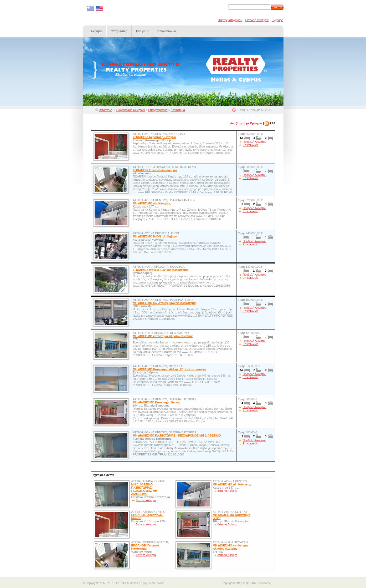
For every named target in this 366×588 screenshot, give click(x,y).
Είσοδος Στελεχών (257, 20)
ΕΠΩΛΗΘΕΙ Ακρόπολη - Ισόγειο (154, 137)
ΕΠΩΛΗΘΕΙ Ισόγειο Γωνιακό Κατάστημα (160, 270)
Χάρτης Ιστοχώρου (230, 20)
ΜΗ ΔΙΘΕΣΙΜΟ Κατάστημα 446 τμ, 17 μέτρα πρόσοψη (169, 369)
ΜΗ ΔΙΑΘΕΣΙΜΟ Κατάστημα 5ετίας (156, 402)
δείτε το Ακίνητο (146, 500)
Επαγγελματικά (158, 110)
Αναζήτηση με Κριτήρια (246, 123)
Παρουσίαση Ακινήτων (131, 110)
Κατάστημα (178, 110)
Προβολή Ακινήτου (255, 142)
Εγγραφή (277, 20)
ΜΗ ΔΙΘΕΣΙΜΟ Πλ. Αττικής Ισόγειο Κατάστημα (164, 303)
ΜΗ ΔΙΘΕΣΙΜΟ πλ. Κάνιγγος (152, 203)
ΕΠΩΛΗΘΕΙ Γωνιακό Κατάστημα (155, 170)
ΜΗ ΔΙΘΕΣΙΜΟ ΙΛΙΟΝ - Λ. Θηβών (155, 236)
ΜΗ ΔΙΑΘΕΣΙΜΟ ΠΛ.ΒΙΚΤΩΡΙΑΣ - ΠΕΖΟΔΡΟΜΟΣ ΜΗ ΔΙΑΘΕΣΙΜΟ (177, 435)
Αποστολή (106, 110)
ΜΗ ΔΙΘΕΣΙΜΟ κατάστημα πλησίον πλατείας (163, 336)
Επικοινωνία (251, 145)
